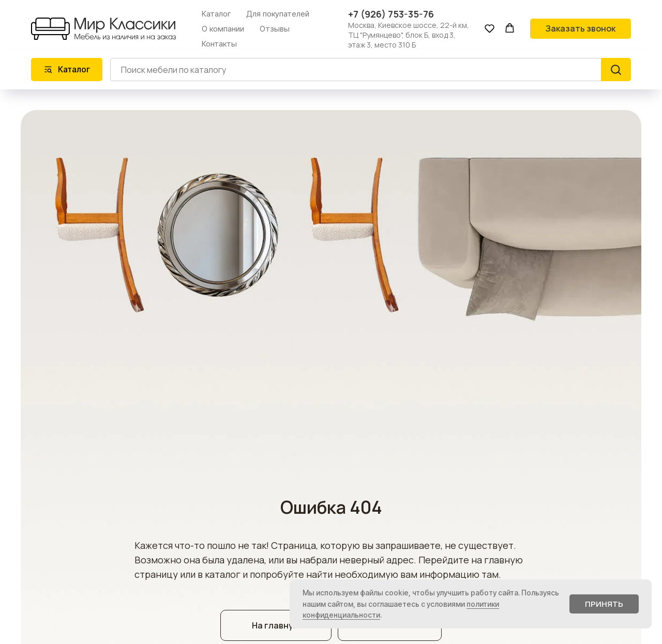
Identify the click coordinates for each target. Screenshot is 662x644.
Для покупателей (278, 14)
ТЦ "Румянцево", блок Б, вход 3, (402, 35)
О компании (223, 29)
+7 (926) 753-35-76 (391, 14)
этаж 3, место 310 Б (382, 45)
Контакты (219, 44)
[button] (490, 28)
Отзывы (275, 29)
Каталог (216, 14)
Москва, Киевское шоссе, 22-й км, (409, 25)
